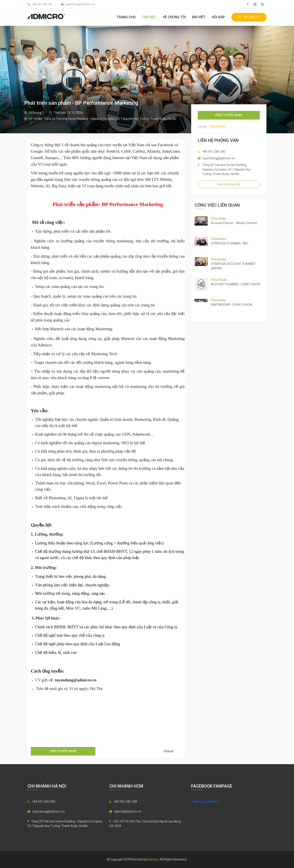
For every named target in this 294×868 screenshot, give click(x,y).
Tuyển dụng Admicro (205, 802)
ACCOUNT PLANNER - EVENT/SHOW (236, 284)
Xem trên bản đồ (229, 184)
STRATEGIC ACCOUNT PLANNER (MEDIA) (233, 266)
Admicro (153, 859)
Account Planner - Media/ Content (234, 223)
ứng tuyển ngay (63, 751)
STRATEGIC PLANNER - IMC (230, 243)
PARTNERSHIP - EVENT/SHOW (231, 305)
